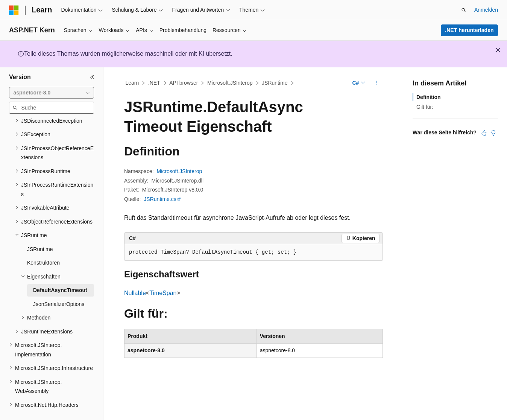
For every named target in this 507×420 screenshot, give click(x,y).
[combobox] (52, 93)
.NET (154, 83)
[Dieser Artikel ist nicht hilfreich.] (493, 133)
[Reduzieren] (92, 77)
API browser (184, 83)
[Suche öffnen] (464, 10)
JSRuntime (275, 83)
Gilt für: (425, 107)
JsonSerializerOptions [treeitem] (59, 286)
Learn (132, 83)
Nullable (135, 293)
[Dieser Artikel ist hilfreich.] (484, 133)
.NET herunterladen (469, 30)
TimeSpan (163, 293)
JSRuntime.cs (160, 199)
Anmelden (486, 10)
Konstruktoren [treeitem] (43, 245)
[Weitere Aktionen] (376, 83)
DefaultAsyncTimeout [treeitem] (60, 272)
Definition (429, 97)
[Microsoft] (14, 10)
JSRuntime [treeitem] (40, 231)
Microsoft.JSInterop (230, 83)
